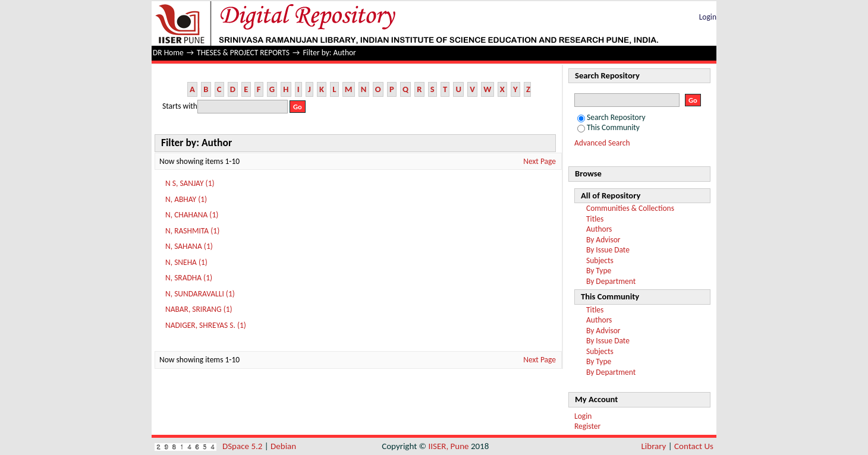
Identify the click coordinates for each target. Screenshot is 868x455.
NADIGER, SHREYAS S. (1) (206, 325)
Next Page (540, 161)
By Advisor (603, 240)
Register (587, 426)
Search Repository (611, 117)
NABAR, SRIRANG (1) (199, 309)
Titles (595, 219)
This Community (608, 127)
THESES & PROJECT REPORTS (243, 53)
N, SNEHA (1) (186, 262)
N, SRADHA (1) (189, 278)
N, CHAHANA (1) (192, 215)
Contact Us (694, 446)
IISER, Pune (448, 446)
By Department (611, 281)
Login (708, 17)
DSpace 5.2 (243, 446)
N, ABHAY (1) (186, 199)
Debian (283, 446)
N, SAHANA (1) (189, 246)
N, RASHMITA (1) (192, 231)
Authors (599, 229)
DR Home (168, 53)
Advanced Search (602, 143)
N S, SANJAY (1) (190, 183)
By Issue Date (608, 250)
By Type (599, 271)
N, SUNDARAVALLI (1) (200, 294)
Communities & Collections (630, 208)
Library (654, 446)
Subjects (600, 260)
